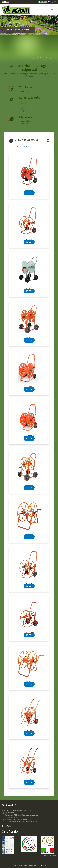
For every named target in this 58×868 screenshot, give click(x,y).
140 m (24, 111)
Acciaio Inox (26, 121)
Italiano (43, 2)
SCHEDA (29, 193)
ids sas (43, 865)
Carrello (24, 91)
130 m (24, 108)
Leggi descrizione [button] (23, 146)
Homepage (31, 58)
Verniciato (25, 123)
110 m (24, 106)
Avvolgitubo (50, 58)
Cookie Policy (6, 826)
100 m (24, 104)
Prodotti (40, 58)
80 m (23, 101)
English (52, 2)
